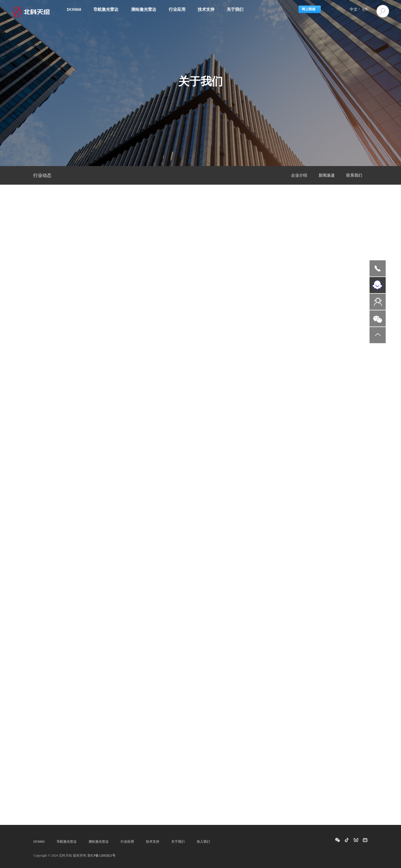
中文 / (355, 9)
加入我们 (203, 842)
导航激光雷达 (67, 842)
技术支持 (153, 842)
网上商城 (309, 9)
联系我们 (354, 175)
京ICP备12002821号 (102, 855)
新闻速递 (327, 175)
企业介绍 (299, 175)
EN (365, 9)
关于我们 (178, 842)
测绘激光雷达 (99, 842)
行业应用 (127, 842)
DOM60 (39, 842)
